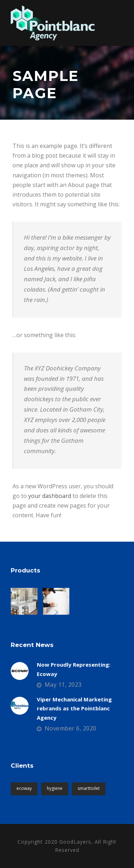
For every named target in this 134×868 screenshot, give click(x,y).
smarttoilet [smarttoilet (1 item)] (89, 788)
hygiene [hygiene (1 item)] (55, 788)
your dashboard (50, 496)
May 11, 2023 (63, 685)
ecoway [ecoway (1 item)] (24, 788)
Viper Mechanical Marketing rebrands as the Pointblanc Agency (74, 708)
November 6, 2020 (71, 728)
